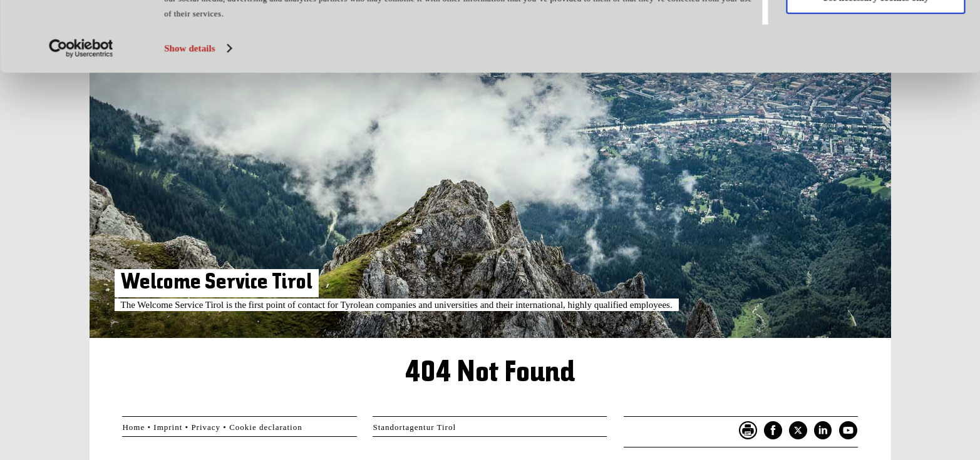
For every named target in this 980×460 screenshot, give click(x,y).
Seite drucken (748, 431)
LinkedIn (823, 431)
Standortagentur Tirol (414, 427)
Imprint (168, 427)
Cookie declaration (266, 427)
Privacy (206, 427)
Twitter (798, 431)
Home (133, 427)
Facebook (773, 431)
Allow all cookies (875, 31)
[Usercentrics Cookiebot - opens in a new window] (81, 118)
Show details (190, 118)
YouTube (848, 431)
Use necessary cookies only (875, 68)
